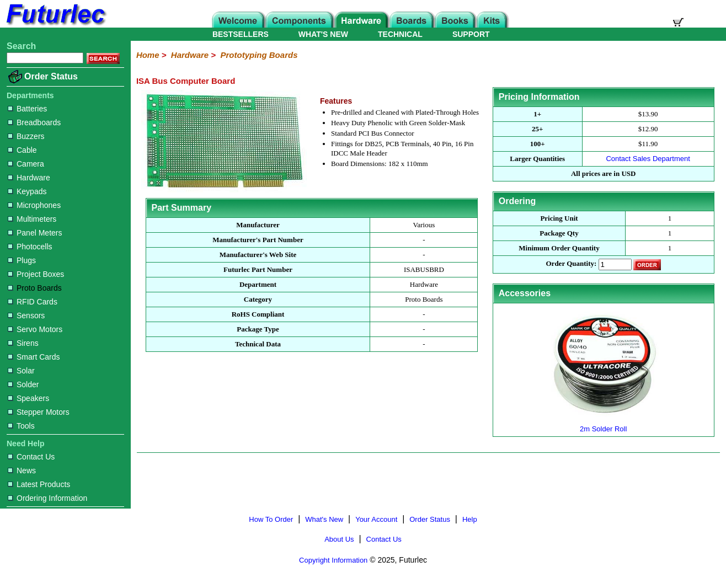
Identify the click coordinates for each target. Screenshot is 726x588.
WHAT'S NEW (323, 34)
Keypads (27, 191)
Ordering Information (47, 498)
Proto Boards (35, 288)
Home (148, 55)
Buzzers (26, 136)
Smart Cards (34, 357)
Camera (26, 164)
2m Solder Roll (604, 424)
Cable (22, 150)
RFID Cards (33, 302)
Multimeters (32, 219)
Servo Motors (35, 329)
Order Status (51, 76)
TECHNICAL (400, 34)
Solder (23, 384)
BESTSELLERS (241, 34)
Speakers (28, 398)
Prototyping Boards (259, 55)
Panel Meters (35, 233)
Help (470, 519)
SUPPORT (471, 34)
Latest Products (39, 484)
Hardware (29, 178)
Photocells (30, 247)
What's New (324, 519)
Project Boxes (36, 274)
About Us (339, 539)
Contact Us (31, 457)
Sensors (26, 316)
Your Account (376, 519)
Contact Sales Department (648, 159)
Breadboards (34, 122)
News (22, 471)
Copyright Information (333, 560)
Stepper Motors (39, 412)
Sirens (23, 343)
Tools (21, 426)
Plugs (22, 260)
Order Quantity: (572, 264)
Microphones (34, 205)
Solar (21, 371)
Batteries (27, 109)
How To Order (271, 519)
